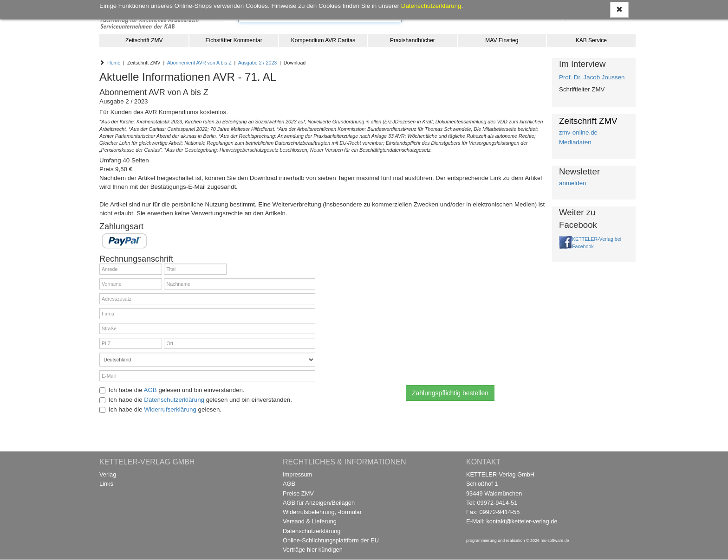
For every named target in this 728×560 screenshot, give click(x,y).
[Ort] (240, 343)
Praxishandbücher (413, 40)
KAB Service (591, 40)
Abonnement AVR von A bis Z (199, 63)
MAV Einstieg (502, 40)
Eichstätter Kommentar (234, 40)
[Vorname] (131, 284)
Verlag (108, 474)
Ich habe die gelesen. (160, 409)
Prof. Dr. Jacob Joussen (592, 77)
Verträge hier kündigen (313, 550)
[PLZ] (131, 343)
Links (106, 484)
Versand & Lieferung (310, 521)
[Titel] (195, 269)
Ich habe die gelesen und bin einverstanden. (172, 390)
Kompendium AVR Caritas (323, 40)
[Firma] (207, 314)
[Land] (207, 360)
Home (114, 63)
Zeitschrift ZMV (144, 40)
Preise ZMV (298, 493)
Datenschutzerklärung (174, 400)
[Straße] (207, 328)
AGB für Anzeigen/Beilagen (319, 503)
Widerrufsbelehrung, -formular (322, 512)
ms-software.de (555, 541)
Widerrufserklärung (170, 409)
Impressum (297, 474)
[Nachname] (240, 284)
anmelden (573, 183)
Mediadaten (575, 142)
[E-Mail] (207, 376)
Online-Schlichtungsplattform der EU (331, 540)
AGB (150, 390)
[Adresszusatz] (207, 299)
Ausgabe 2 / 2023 (258, 63)
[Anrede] (131, 269)
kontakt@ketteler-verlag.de (522, 521)
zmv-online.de (578, 132)
